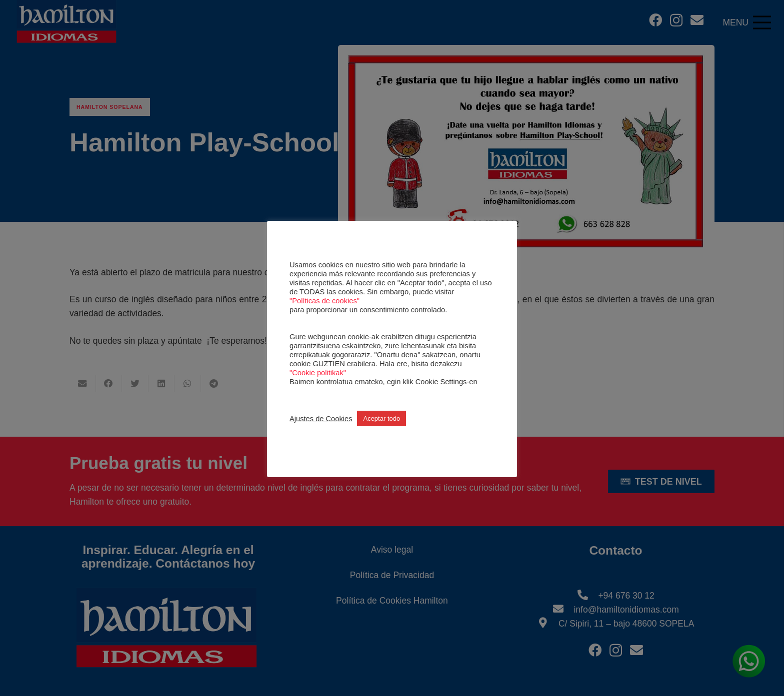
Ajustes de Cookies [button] (321, 419)
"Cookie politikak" (318, 373)
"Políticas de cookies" (324, 301)
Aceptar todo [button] (381, 418)
